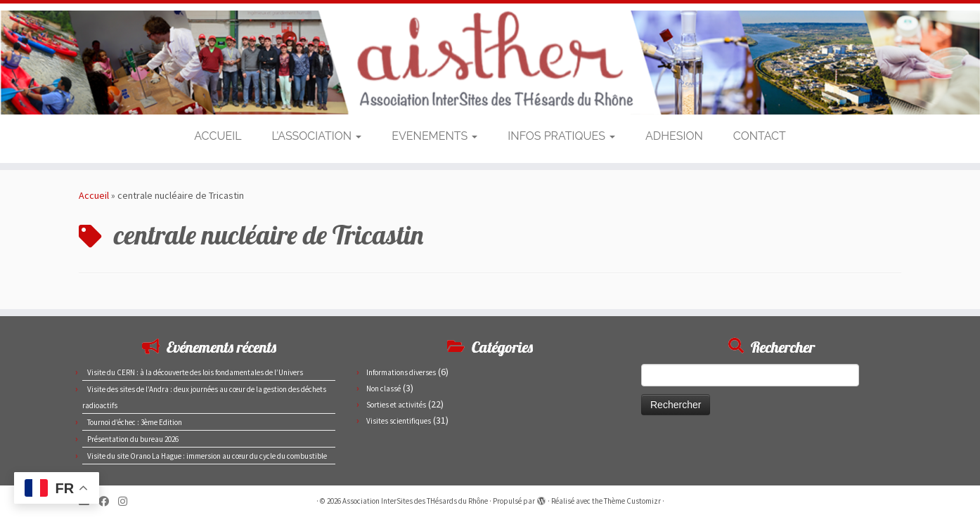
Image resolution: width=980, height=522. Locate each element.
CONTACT (760, 136)
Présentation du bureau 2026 (133, 439)
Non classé (383, 389)
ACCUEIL (218, 136)
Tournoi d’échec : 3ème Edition (135, 422)
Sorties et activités (396, 405)
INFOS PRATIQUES (561, 136)
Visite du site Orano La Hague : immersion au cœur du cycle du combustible (207, 456)
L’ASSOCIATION (317, 136)
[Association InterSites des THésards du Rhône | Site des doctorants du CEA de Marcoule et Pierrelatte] (490, 63)
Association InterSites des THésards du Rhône (415, 501)
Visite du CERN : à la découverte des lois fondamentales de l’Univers (195, 372)
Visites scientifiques (399, 421)
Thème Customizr (632, 501)
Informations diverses (401, 372)
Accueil (94, 195)
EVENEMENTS (434, 136)
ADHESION (674, 136)
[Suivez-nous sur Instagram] (127, 501)
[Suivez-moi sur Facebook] (108, 501)
